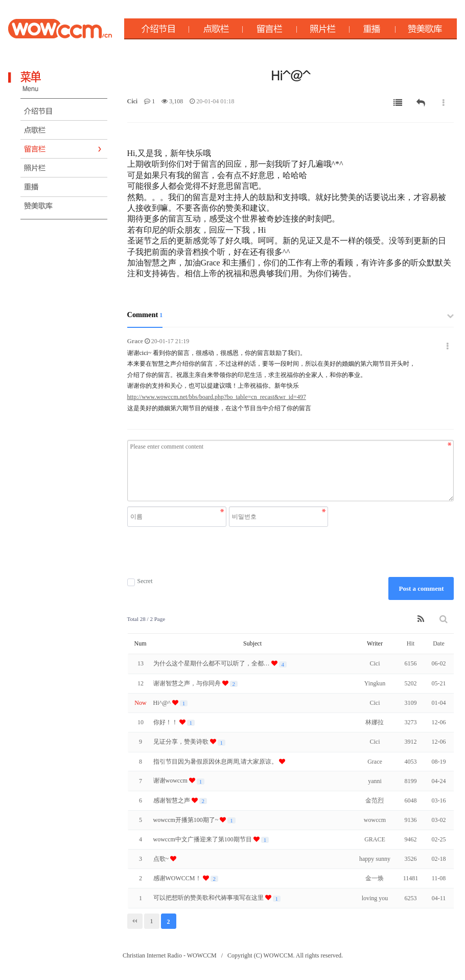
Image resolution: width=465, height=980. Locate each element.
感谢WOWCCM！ (178, 878)
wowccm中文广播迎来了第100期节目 (203, 839)
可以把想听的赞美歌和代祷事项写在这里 (209, 898)
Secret (140, 581)
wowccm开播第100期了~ (187, 820)
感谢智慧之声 (172, 800)
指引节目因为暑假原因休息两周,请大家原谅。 (216, 762)
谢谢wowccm (171, 781)
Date (439, 643)
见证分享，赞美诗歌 (182, 742)
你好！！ (166, 722)
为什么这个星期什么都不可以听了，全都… (212, 663)
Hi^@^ (163, 703)
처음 (135, 921)
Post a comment (421, 588)
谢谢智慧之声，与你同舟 (188, 683)
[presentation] (229, 552)
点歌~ (162, 859)
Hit (411, 643)
